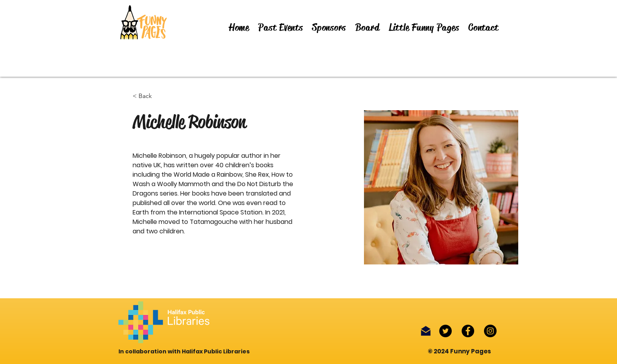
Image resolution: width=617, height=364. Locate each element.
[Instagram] (490, 331)
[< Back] (148, 96)
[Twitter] (445, 331)
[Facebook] (468, 331)
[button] (281, 28)
